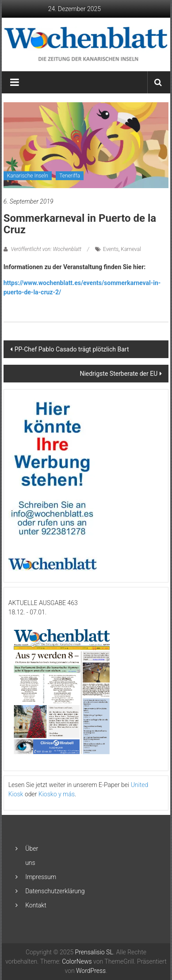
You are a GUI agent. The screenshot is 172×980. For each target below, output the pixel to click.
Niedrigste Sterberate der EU (118, 374)
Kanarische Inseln (28, 176)
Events (111, 249)
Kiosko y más (57, 794)
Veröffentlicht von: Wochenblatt (46, 249)
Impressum (41, 877)
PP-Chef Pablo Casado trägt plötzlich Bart (72, 349)
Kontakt (36, 905)
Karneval (131, 249)
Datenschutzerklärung (55, 891)
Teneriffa (70, 176)
